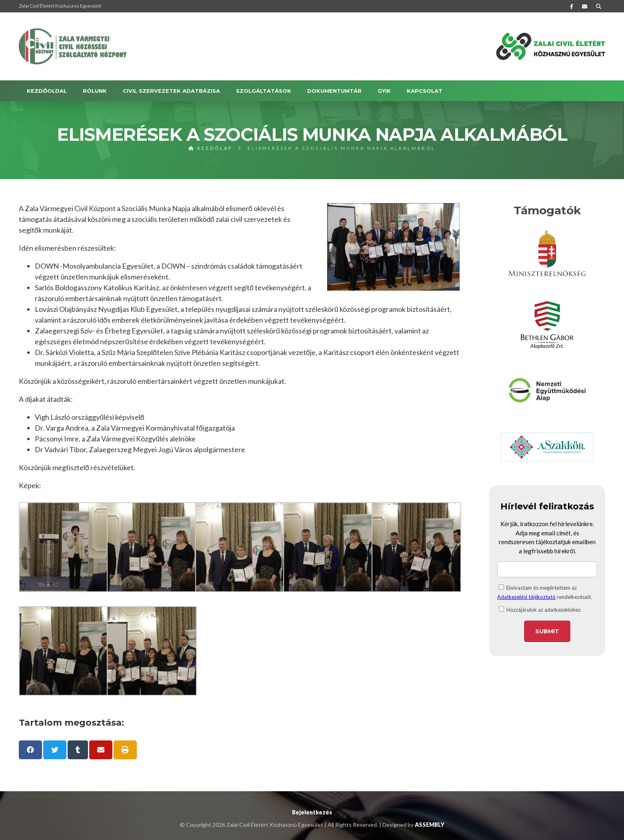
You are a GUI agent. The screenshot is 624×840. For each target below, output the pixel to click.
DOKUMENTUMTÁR (334, 91)
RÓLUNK (95, 91)
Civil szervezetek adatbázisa (171, 91)
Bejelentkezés (312, 812)
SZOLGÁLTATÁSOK (264, 91)
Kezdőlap (210, 148)
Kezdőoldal (47, 91)
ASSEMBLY (430, 825)
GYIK (384, 91)
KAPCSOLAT (425, 91)
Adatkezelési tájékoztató (526, 597)
